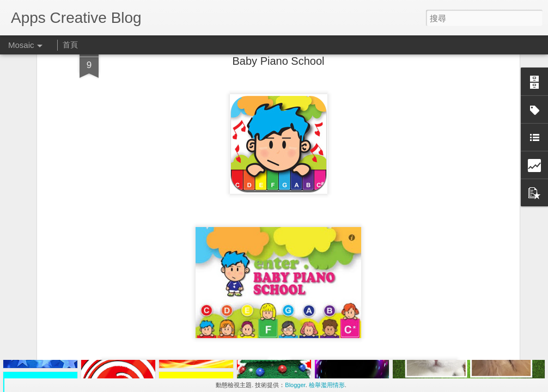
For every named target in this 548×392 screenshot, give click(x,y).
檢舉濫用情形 (327, 385)
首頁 (70, 45)
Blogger (295, 385)
